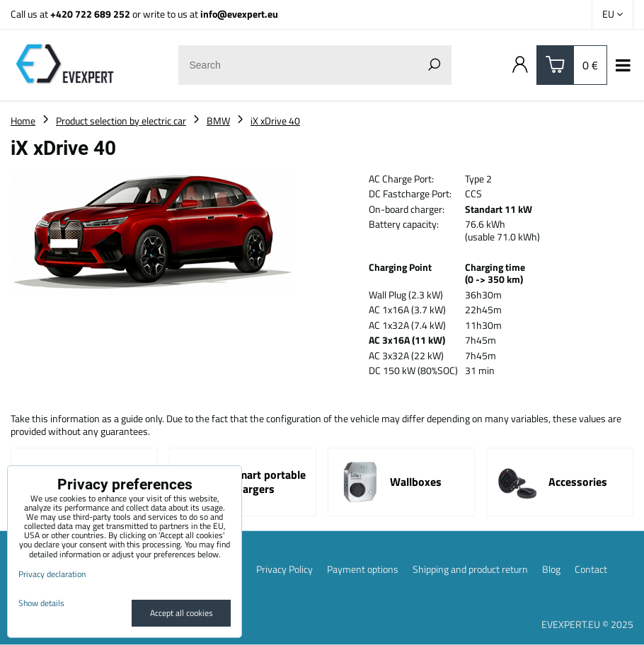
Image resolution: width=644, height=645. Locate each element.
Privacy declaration (52, 574)
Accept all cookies (182, 613)
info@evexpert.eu (239, 14)
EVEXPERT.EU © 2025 (587, 624)
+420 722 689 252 (90, 14)
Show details (41, 603)
